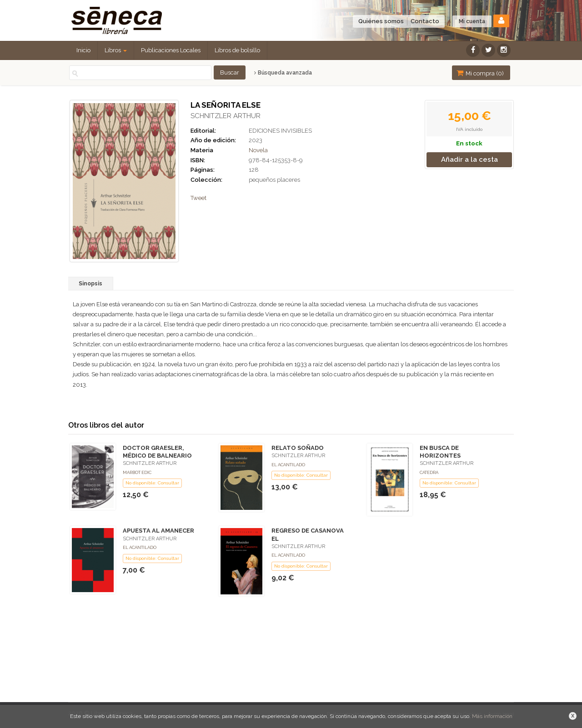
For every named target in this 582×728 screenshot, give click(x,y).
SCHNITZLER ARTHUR (226, 116)
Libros (116, 50)
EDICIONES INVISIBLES (280, 131)
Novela (258, 150)
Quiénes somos (381, 21)
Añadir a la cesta (469, 160)
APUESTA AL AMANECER (158, 531)
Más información (492, 716)
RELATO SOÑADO (298, 448)
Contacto (425, 21)
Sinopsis (90, 284)
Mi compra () (480, 73)
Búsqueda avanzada (283, 73)
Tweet (198, 198)
